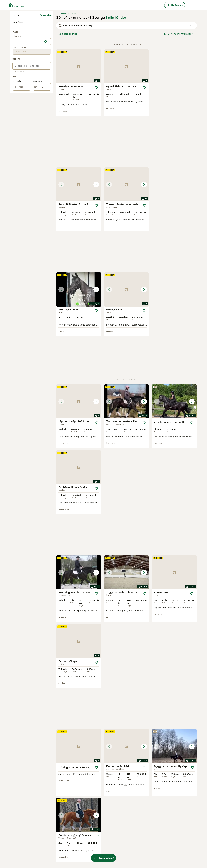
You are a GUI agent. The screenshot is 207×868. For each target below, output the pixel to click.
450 (146, 775)
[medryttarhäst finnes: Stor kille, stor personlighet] (174, 302)
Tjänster (17, 84)
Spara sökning (68, 89)
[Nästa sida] (153, 775)
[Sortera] (179, 89)
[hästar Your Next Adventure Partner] (126, 302)
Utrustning (18, 79)
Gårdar (16, 88)
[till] (42, 149)
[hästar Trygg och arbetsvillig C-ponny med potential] (126, 542)
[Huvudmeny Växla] (3, 5)
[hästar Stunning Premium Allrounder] (126, 368)
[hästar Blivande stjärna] (79, 718)
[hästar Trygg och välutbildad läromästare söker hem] (174, 368)
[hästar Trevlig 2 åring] (174, 650)
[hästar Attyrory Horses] (126, 190)
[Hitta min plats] (46, 104)
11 (137, 775)
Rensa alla (45, 70)
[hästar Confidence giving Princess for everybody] (174, 542)
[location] (32, 104)
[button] (174, 121)
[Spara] (96, 142)
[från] (21, 149)
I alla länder (116, 72)
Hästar (16, 74)
